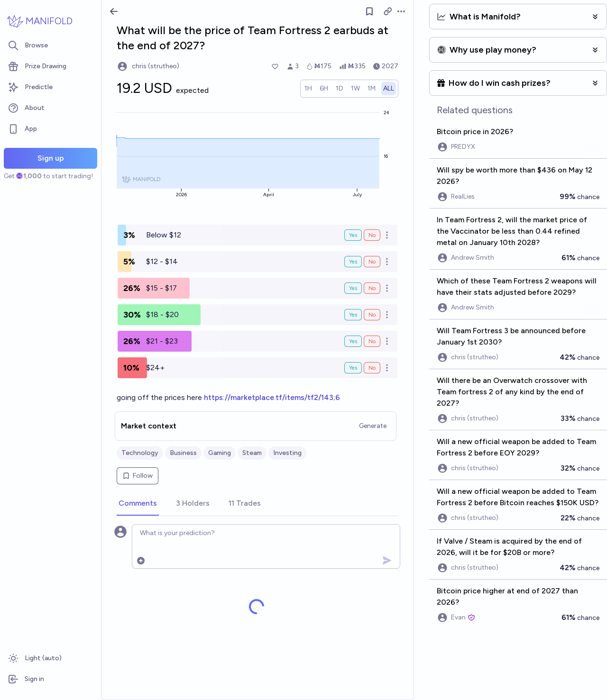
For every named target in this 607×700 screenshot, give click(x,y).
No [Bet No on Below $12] (372, 235)
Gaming (220, 453)
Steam (252, 453)
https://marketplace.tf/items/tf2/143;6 (272, 397)
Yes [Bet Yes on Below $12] (353, 235)
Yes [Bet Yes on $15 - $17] (353, 288)
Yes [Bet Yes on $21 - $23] (353, 341)
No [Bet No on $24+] (372, 368)
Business (183, 453)
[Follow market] (369, 11)
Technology (140, 453)
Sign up (51, 158)
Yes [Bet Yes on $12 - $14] (353, 262)
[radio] (308, 89)
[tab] (138, 504)
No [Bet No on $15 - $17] (372, 288)
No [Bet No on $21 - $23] (372, 341)
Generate (373, 426)
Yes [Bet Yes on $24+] (353, 368)
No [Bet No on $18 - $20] (372, 315)
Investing (287, 453)
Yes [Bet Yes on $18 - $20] (353, 315)
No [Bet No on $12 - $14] (372, 262)
